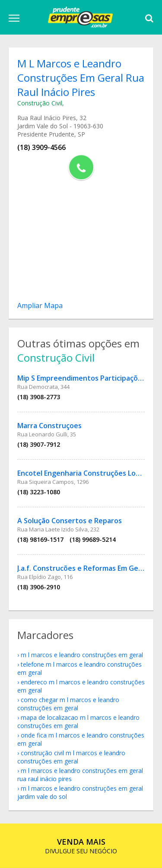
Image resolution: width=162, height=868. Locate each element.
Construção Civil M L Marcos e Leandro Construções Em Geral (71, 757)
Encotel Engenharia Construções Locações (88, 473)
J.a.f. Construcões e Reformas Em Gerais (84, 568)
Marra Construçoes (49, 426)
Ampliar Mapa (40, 305)
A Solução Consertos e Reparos (70, 521)
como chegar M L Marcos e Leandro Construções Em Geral (68, 704)
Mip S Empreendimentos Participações (81, 378)
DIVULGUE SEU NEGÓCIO (81, 846)
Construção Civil (40, 103)
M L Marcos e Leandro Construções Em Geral (82, 655)
